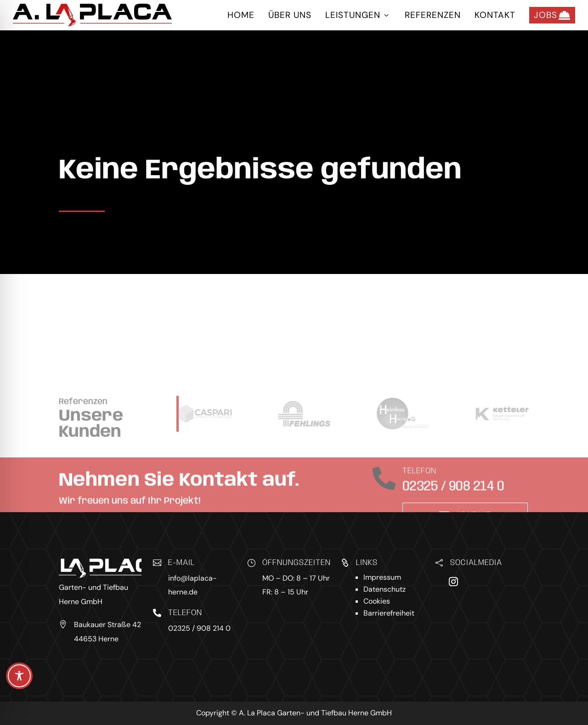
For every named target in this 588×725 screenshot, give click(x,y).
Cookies (377, 601)
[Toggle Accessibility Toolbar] (19, 676)
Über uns (290, 15)
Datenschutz (384, 589)
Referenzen (433, 15)
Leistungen (358, 15)
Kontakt (495, 15)
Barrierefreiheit (389, 613)
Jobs (552, 15)
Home (241, 15)
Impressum (382, 577)
